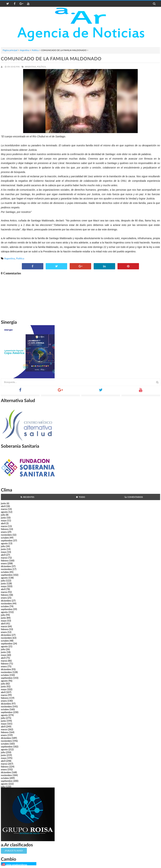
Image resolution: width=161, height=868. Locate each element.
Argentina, (31, 67)
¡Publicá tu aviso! (14, 851)
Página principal (10, 50)
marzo (4, 509)
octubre (5, 538)
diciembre (6, 566)
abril (3, 506)
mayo (4, 520)
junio (3, 503)
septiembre (7, 541)
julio (3, 515)
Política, (42, 67)
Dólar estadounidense (17, 865)
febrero (5, 529)
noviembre (6, 535)
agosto (4, 512)
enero (4, 532)
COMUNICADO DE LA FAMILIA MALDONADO (51, 58)
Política (35, 50)
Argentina (25, 50)
